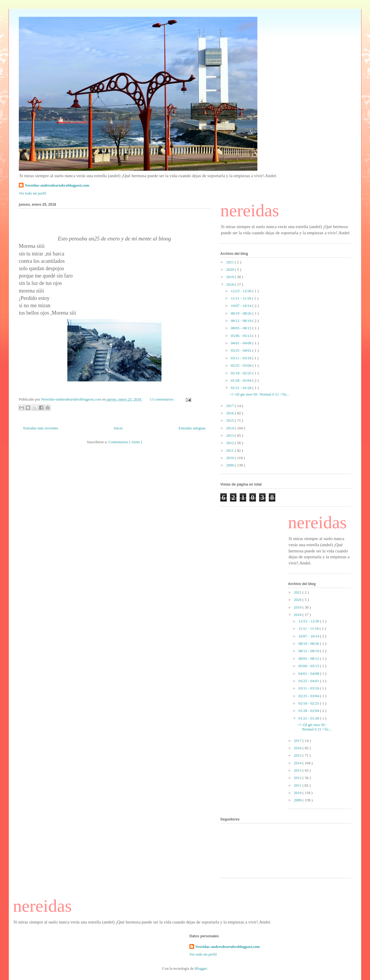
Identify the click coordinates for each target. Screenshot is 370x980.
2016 (230, 413)
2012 (230, 443)
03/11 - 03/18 (242, 358)
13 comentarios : (163, 399)
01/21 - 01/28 (242, 388)
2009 (230, 465)
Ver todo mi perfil (32, 193)
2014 (230, 428)
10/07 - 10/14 (242, 306)
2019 (230, 277)
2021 (230, 262)
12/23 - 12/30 (242, 291)
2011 (230, 450)
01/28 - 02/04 (242, 380)
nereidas (250, 210)
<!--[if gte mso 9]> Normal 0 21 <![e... (259, 394)
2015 (230, 420)
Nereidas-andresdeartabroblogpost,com (57, 185)
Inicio (118, 428)
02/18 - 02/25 (242, 373)
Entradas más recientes (41, 428)
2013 (230, 435)
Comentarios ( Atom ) (125, 442)
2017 (230, 406)
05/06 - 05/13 (242, 336)
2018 (230, 284)
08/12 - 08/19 (242, 321)
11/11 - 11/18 (241, 298)
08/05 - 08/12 (242, 328)
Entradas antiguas (192, 428)
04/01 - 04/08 (242, 343)
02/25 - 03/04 (242, 365)
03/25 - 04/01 (242, 350)
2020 (230, 269)
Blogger (201, 968)
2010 (230, 458)
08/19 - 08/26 (242, 313)
